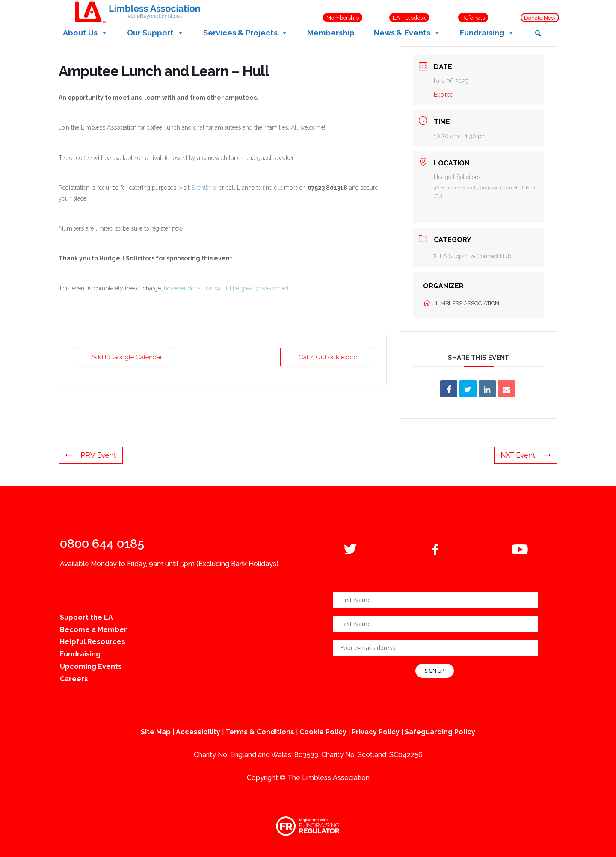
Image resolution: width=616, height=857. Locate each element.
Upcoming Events (91, 666)
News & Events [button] (407, 33)
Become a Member (93, 630)
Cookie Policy (323, 732)
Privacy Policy (376, 732)
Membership (331, 33)
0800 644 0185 (102, 544)
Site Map (156, 732)
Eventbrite (204, 188)
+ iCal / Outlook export (326, 357)
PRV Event (91, 455)
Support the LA (86, 617)
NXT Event (526, 455)
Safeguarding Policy (440, 732)
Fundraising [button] (487, 33)
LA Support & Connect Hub (472, 256)
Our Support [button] (155, 33)
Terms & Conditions (260, 732)
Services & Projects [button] (246, 33)
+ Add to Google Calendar (124, 357)
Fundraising (80, 654)
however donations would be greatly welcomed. (227, 288)
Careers (74, 679)
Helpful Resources (93, 642)
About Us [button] (85, 33)
